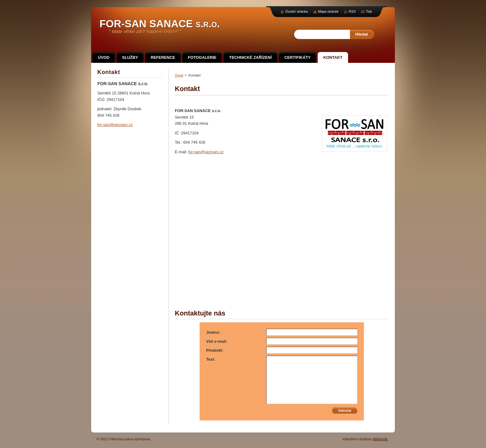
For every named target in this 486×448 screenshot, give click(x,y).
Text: (211, 359)
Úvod (179, 75)
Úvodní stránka (296, 11)
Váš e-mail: (217, 341)
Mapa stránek (328, 11)
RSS (352, 11)
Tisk (369, 11)
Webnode (380, 439)
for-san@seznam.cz (206, 152)
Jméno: (213, 332)
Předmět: (215, 350)
